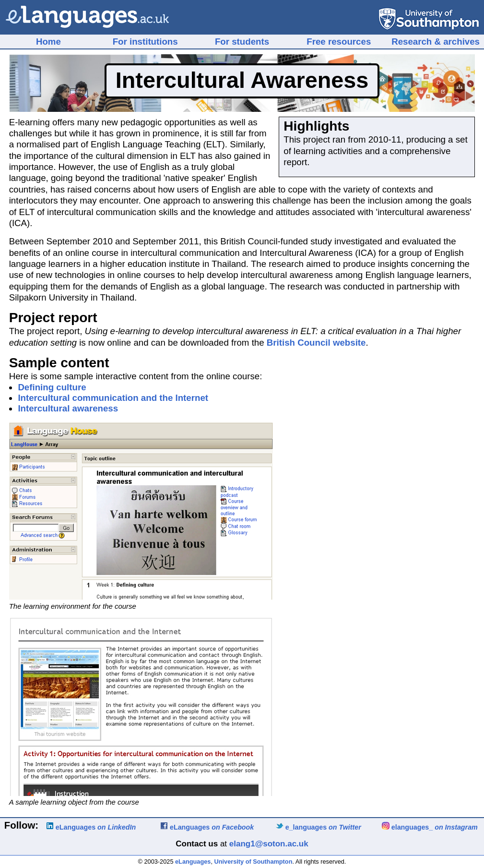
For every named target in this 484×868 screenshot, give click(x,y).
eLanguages (91, 827)
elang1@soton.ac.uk (269, 844)
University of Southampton (254, 862)
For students (242, 42)
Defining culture (52, 387)
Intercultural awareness (68, 408)
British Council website (316, 343)
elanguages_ (430, 827)
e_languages (319, 827)
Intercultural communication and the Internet (113, 398)
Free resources (339, 42)
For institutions (145, 42)
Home (48, 42)
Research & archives (436, 42)
